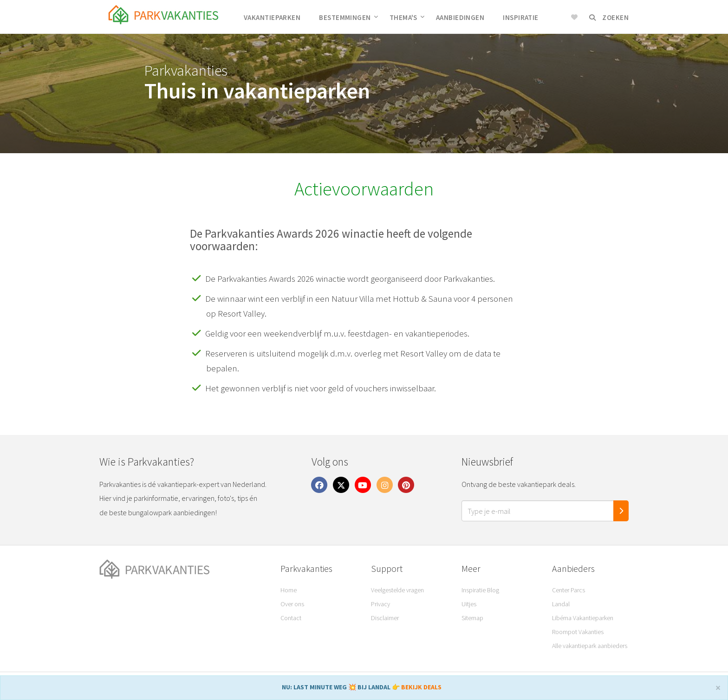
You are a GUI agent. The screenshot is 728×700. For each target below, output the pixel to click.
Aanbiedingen (460, 17)
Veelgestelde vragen (397, 590)
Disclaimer (385, 618)
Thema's (407, 17)
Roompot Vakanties (578, 632)
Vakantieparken (272, 17)
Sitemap (472, 618)
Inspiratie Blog (480, 590)
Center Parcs (569, 590)
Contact (291, 618)
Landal (561, 604)
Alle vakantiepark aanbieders (590, 646)
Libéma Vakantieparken (583, 618)
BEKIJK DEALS (421, 687)
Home (289, 590)
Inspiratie (521, 17)
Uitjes (469, 604)
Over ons (292, 604)
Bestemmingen (348, 17)
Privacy (380, 604)
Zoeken (609, 17)
